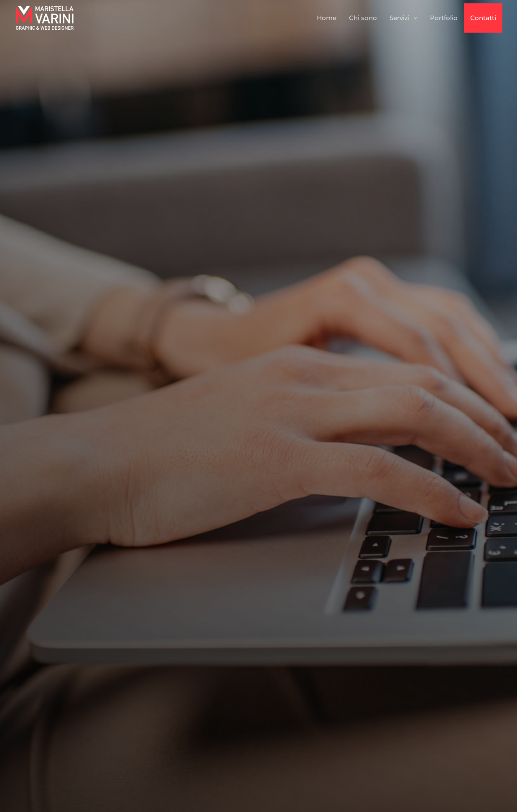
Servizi (400, 18)
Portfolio (444, 18)
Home (327, 18)
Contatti (483, 18)
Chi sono (363, 18)
